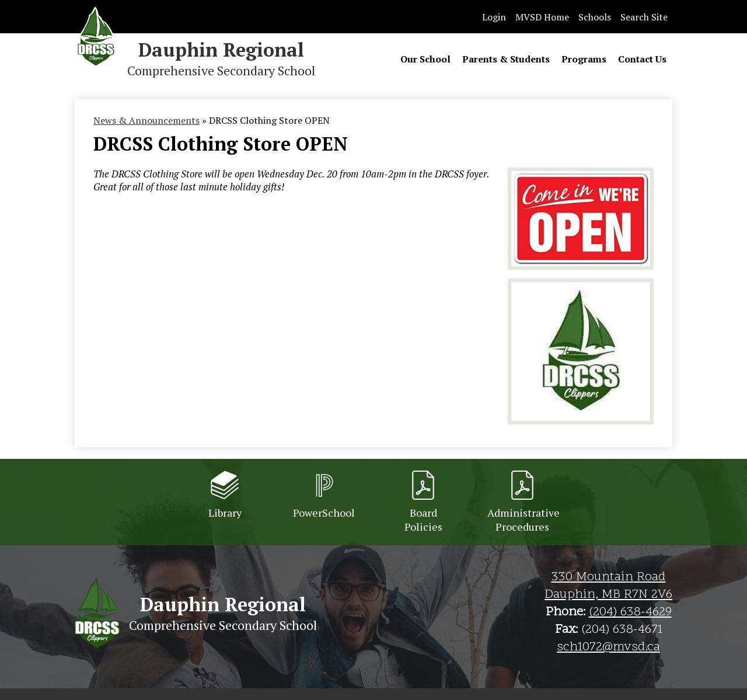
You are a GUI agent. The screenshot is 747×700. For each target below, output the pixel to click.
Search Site (644, 17)
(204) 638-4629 (630, 612)
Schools (595, 17)
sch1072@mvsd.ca (608, 647)
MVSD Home (542, 17)
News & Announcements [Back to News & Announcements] (146, 120)
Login (494, 17)
